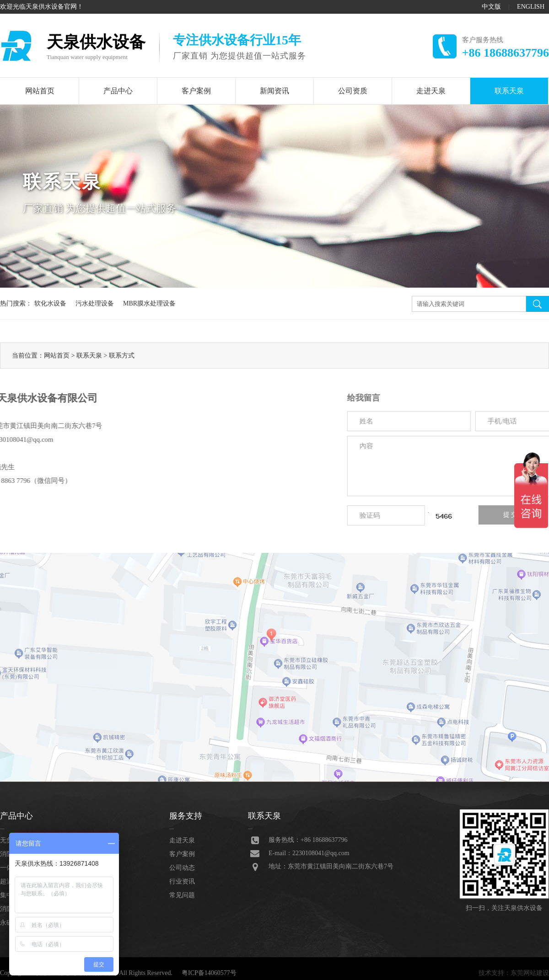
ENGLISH (531, 7)
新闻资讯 (274, 91)
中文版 (491, 7)
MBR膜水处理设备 (149, 303)
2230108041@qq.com (321, 853)
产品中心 (118, 91)
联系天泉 (509, 91)
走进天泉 (431, 91)
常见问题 (182, 895)
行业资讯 (182, 881)
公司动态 (182, 868)
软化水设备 (50, 303)
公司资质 (353, 91)
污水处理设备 (95, 303)
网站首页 (40, 91)
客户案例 (196, 91)
